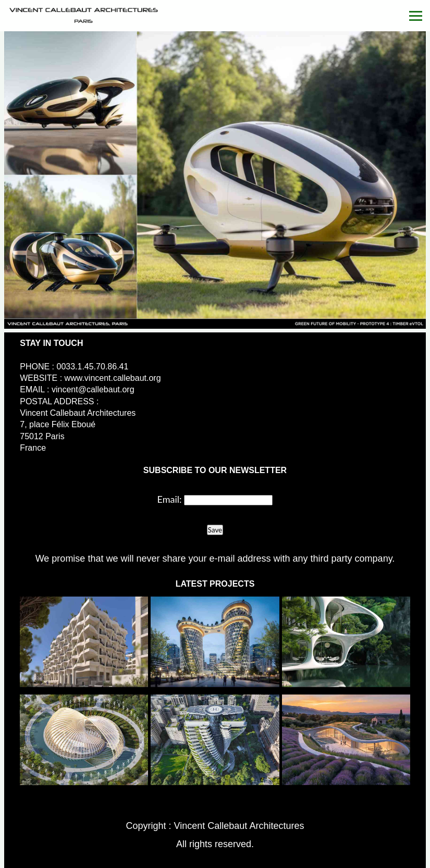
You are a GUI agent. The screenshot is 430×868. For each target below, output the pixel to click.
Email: (170, 499)
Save (215, 530)
